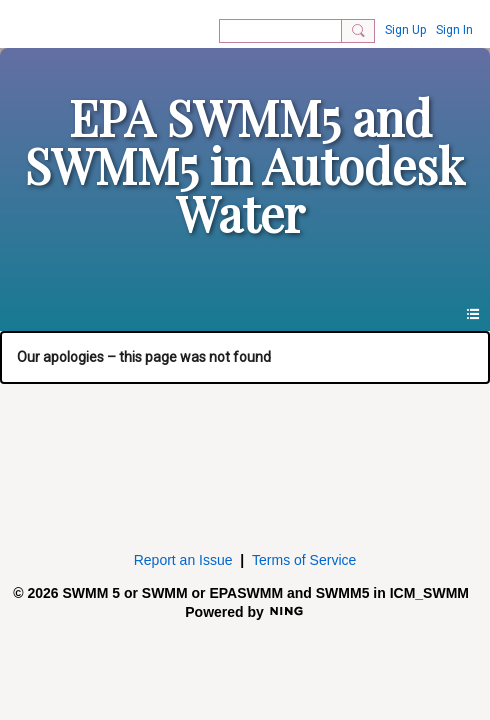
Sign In (454, 30)
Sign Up (405, 30)
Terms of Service (304, 560)
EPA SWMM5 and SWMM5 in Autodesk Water (245, 165)
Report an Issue (183, 560)
